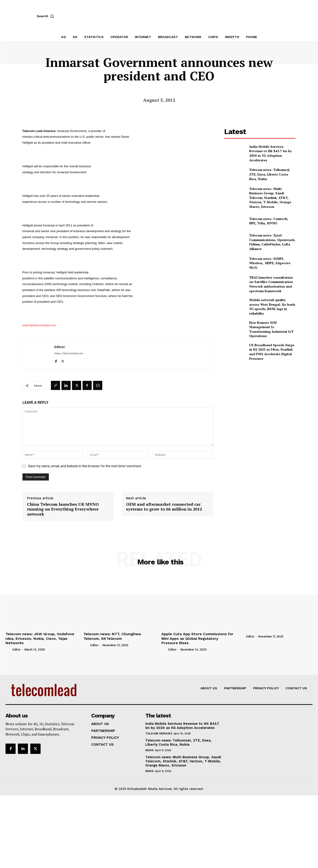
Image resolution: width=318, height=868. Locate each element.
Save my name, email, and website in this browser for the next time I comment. (85, 466)
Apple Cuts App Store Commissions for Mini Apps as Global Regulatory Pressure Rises (197, 638)
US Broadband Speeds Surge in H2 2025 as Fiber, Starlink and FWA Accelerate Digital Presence (272, 352)
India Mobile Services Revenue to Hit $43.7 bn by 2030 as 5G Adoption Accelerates (270, 153)
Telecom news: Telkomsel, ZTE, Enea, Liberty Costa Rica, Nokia (270, 174)
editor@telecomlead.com (39, 325)
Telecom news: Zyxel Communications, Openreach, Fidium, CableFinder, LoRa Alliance (272, 242)
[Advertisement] (260, 397)
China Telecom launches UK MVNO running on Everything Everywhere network (63, 509)
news (149, 750)
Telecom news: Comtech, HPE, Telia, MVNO (269, 221)
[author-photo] (8, 649)
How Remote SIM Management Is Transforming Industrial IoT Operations (271, 329)
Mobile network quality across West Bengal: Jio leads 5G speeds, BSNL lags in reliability (272, 307)
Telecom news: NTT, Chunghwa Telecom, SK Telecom (112, 636)
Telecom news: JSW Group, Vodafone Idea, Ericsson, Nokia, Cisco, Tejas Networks (40, 638)
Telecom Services (159, 733)
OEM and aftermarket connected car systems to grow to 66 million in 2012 (164, 507)
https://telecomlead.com (69, 353)
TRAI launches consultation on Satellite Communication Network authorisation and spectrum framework (271, 284)
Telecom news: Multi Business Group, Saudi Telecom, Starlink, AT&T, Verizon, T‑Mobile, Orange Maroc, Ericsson (270, 198)
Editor (60, 347)
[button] (46, 16)
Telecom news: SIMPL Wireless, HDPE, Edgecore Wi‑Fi (270, 263)
